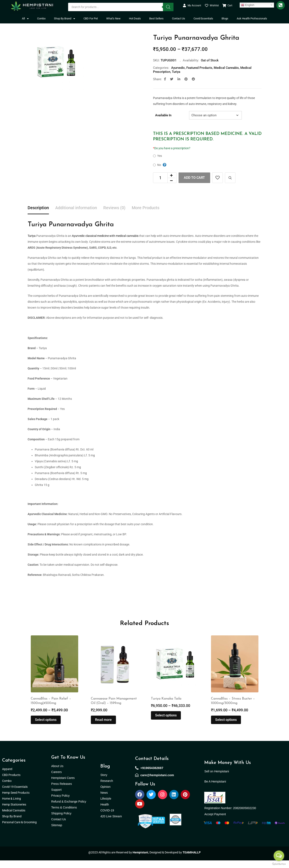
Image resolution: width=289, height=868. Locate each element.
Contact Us (179, 18)
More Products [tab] (146, 208)
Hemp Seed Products (17, 800)
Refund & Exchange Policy (69, 809)
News (104, 800)
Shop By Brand (65, 19)
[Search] (168, 7)
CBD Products (11, 783)
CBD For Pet (91, 18)
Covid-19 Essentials (17, 794)
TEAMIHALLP (192, 860)
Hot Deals (135, 18)
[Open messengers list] (279, 856)
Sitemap (57, 833)
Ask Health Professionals (252, 18)
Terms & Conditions (64, 815)
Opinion (105, 794)
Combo (41, 18)
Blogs (225, 18)
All (25, 19)
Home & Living (12, 806)
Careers (56, 780)
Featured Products (199, 68)
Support (56, 797)
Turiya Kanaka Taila (166, 706)
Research (107, 788)
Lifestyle (106, 806)
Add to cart (194, 178)
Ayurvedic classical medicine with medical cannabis (105, 236)
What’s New (113, 18)
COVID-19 (107, 818)
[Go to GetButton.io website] (279, 864)
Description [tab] (38, 208)
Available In (163, 115)
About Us (57, 774)
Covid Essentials (203, 18)
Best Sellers (156, 18)
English (248, 5)
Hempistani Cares (63, 785)
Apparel (7, 777)
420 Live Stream (111, 824)
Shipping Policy (61, 821)
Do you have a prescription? (172, 148)
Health (105, 812)
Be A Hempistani (215, 789)
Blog (105, 774)
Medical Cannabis (226, 68)
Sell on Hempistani (217, 779)
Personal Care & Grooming (19, 830)
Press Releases (62, 791)
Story (104, 783)
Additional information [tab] (76, 208)
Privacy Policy (60, 803)
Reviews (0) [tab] (114, 208)
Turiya (176, 72)
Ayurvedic (178, 68)
